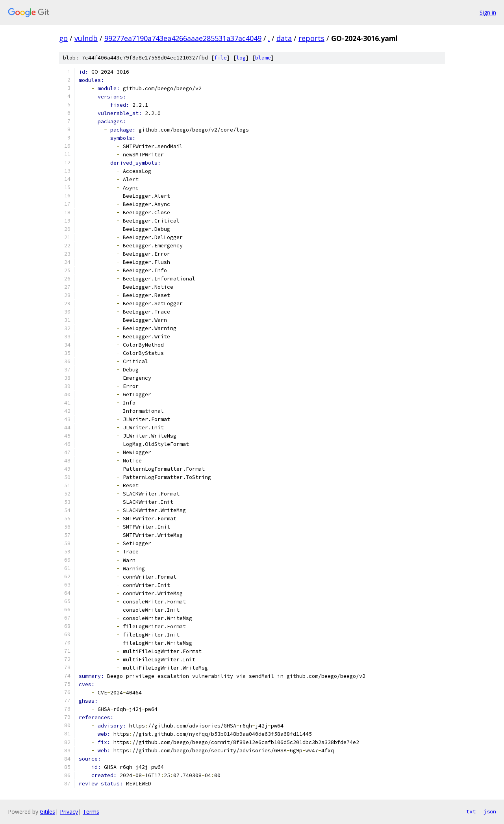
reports (311, 38)
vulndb (86, 38)
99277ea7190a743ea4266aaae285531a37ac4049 (183, 38)
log (241, 58)
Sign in (488, 12)
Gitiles (47, 812)
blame (263, 58)
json (490, 811)
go (63, 38)
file (220, 58)
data (284, 38)
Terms (91, 812)
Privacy (69, 812)
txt (471, 811)
